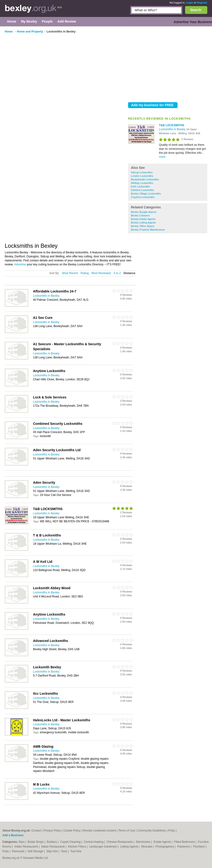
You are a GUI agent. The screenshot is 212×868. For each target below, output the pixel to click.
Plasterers (184, 847)
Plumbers (200, 847)
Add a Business (13, 835)
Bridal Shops (36, 842)
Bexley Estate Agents (143, 219)
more (162, 157)
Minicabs (147, 847)
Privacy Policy (52, 831)
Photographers (165, 847)
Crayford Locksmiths (143, 197)
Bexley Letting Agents (143, 223)
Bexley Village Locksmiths (146, 194)
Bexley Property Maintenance (148, 230)
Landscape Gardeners (104, 847)
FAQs (172, 831)
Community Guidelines (152, 831)
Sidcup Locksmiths (142, 172)
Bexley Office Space (143, 226)
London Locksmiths (142, 176)
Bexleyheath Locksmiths (145, 179)
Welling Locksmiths (142, 183)
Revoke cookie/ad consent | (100, 831)
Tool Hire (76, 851)
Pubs (6, 851)
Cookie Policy (72, 831)
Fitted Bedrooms (185, 842)
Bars (22, 842)
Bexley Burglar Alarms (144, 212)
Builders (52, 842)
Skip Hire (52, 851)
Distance (129, 273)
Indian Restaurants (27, 847)
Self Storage (36, 851)
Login (190, 3)
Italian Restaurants (53, 847)
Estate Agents (163, 842)
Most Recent (70, 273)
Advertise (20, 264)
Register (202, 3)
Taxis (64, 851)
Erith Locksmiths (140, 187)
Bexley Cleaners (140, 215)
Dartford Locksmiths (142, 190)
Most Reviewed (101, 273)
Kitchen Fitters (77, 847)
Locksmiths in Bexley (173, 129)
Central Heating (94, 842)
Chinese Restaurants (120, 842)
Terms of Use (127, 831)
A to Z (117, 273)
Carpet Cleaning (71, 842)
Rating (85, 273)
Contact (36, 831)
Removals (19, 851)
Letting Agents (130, 847)
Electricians (143, 842)
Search (196, 10)
